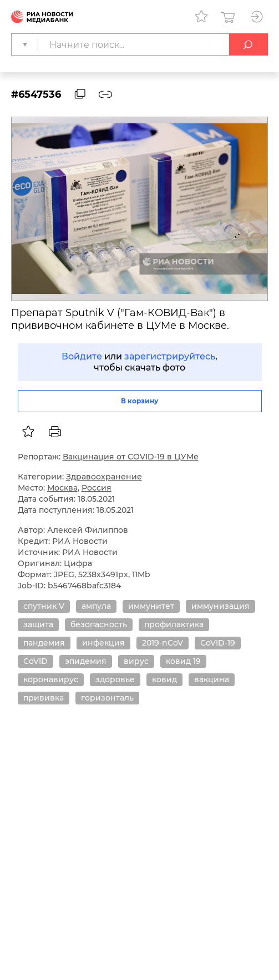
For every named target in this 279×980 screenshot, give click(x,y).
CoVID (35, 661)
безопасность (99, 624)
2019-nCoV (163, 643)
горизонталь (107, 698)
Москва (62, 488)
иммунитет (151, 606)
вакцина (212, 679)
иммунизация (220, 606)
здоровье (115, 679)
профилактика (174, 624)
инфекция (103, 643)
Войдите (82, 356)
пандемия (44, 643)
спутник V (44, 606)
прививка (44, 698)
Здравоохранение (104, 477)
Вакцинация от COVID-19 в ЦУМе (131, 457)
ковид (164, 679)
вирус (136, 661)
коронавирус (51, 679)
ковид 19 (183, 661)
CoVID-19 (218, 643)
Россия (97, 488)
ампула (96, 606)
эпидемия (86, 661)
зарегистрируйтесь (170, 356)
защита (38, 624)
